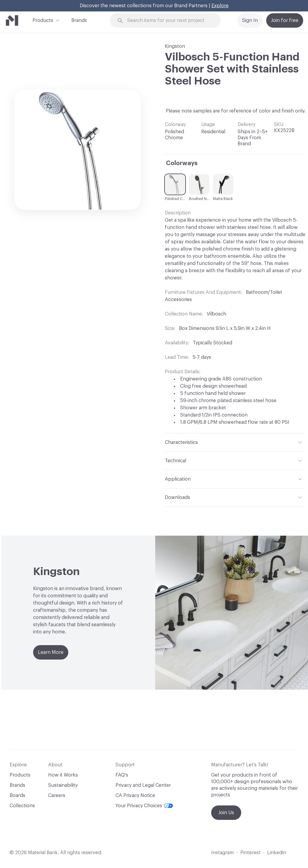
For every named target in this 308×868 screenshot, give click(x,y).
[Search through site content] (169, 21)
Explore (220, 6)
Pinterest (250, 853)
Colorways (182, 163)
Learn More (51, 652)
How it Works (63, 775)
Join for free (285, 20)
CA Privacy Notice (135, 796)
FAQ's (122, 775)
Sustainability (63, 785)
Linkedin (277, 853)
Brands (79, 20)
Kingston (175, 46)
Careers (57, 796)
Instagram (222, 853)
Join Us (226, 813)
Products (43, 20)
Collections (22, 806)
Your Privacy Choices (144, 806)
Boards (17, 796)
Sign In (250, 20)
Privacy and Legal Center (143, 785)
